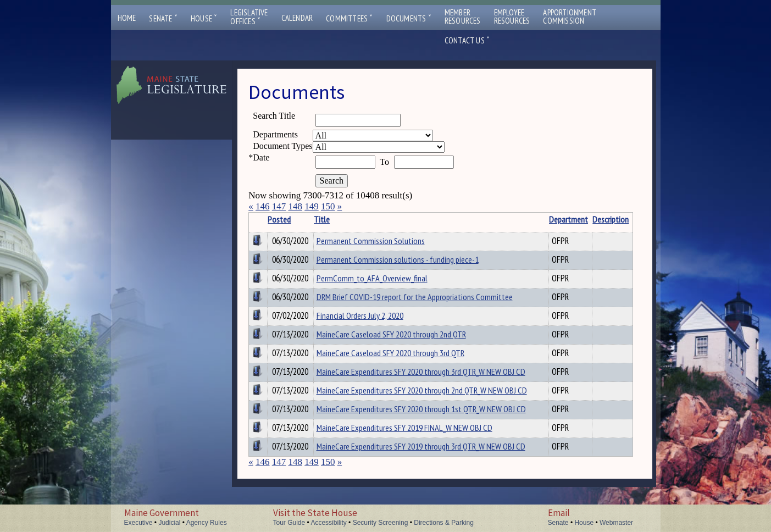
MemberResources (463, 16)
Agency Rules (207, 523)
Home (127, 18)
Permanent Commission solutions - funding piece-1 (398, 259)
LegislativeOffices (249, 17)
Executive (138, 523)
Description (611, 219)
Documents (409, 18)
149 (312, 206)
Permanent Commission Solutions (371, 241)
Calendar (297, 18)
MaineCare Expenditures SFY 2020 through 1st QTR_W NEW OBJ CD (421, 409)
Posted (279, 219)
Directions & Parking (444, 523)
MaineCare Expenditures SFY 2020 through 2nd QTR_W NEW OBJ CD (422, 390)
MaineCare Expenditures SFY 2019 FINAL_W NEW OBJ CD (404, 428)
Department (568, 219)
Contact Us (467, 40)
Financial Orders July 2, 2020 (360, 315)
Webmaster (616, 523)
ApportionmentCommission (570, 16)
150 (328, 206)
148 (295, 206)
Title (322, 219)
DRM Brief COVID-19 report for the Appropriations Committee (415, 297)
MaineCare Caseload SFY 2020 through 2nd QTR (391, 334)
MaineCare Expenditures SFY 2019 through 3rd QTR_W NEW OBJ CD (421, 446)
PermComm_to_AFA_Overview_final (372, 278)
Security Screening (381, 523)
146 (263, 206)
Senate (163, 18)
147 (279, 206)
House (204, 18)
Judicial (169, 523)
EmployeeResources (512, 16)
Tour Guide (289, 523)
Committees (349, 18)
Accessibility (328, 523)
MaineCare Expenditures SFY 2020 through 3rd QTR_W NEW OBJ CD (421, 372)
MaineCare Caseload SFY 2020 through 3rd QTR (390, 353)
